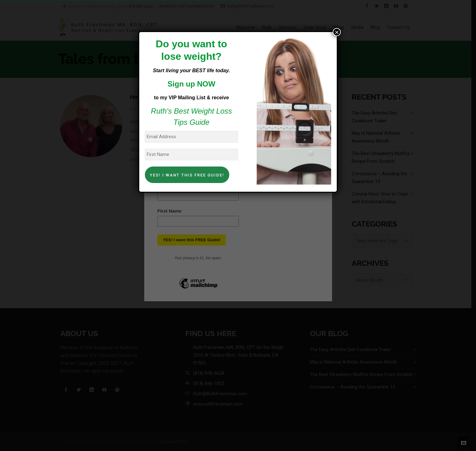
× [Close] (337, 32)
